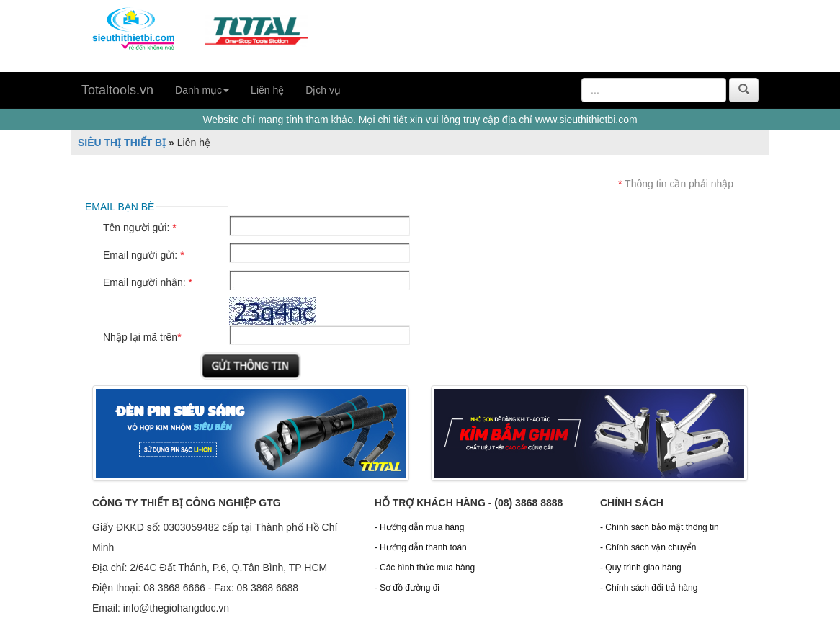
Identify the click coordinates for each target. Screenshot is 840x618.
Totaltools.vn (117, 90)
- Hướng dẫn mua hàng (420, 527)
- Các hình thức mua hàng (425, 568)
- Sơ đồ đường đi (407, 588)
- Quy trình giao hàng (641, 568)
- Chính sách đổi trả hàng (649, 588)
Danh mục (202, 90)
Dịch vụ (323, 90)
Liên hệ (267, 90)
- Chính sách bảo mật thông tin (660, 527)
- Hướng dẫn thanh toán (421, 547)
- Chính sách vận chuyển (648, 547)
